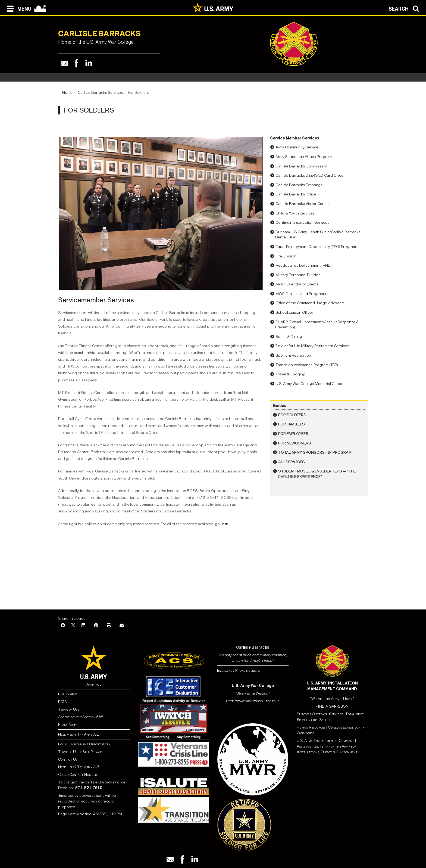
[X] (73, 626)
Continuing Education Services (302, 223)
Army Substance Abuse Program (304, 157)
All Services (292, 462)
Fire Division (286, 256)
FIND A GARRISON (332, 706)
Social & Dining (289, 337)
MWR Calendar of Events (297, 284)
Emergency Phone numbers (238, 671)
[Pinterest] (96, 626)
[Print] (109, 626)
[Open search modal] (405, 8)
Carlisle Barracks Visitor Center (302, 204)
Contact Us (68, 759)
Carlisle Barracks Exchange (299, 185)
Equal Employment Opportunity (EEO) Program (316, 247)
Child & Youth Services (295, 213)
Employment (68, 694)
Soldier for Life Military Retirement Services (312, 346)
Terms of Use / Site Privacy (80, 752)
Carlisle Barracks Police (296, 194)
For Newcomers (295, 443)
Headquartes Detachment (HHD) (304, 265)
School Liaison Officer (294, 312)
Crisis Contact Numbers (78, 775)
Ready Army (68, 725)
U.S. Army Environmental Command (325, 741)
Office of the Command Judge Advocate (310, 303)
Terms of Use (69, 709)
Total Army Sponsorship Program (315, 452)
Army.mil (94, 684)
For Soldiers (292, 415)
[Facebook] (63, 626)
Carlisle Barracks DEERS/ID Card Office (309, 175)
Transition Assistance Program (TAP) (307, 365)
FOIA (62, 702)
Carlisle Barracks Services (100, 93)
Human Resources (311, 727)
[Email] (122, 626)
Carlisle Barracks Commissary (301, 166)
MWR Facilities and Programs (301, 294)
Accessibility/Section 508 (81, 717)
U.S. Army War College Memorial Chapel (310, 384)
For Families (292, 424)
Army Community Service (297, 147)
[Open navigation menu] (18, 8)
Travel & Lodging (290, 374)
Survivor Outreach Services (320, 714)
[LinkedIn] (83, 626)
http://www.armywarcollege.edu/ (253, 701)
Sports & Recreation (293, 355)
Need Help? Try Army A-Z (79, 734)
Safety (325, 720)
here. (225, 524)
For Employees (293, 434)
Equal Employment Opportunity (84, 744)
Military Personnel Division (298, 275)
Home (67, 93)
